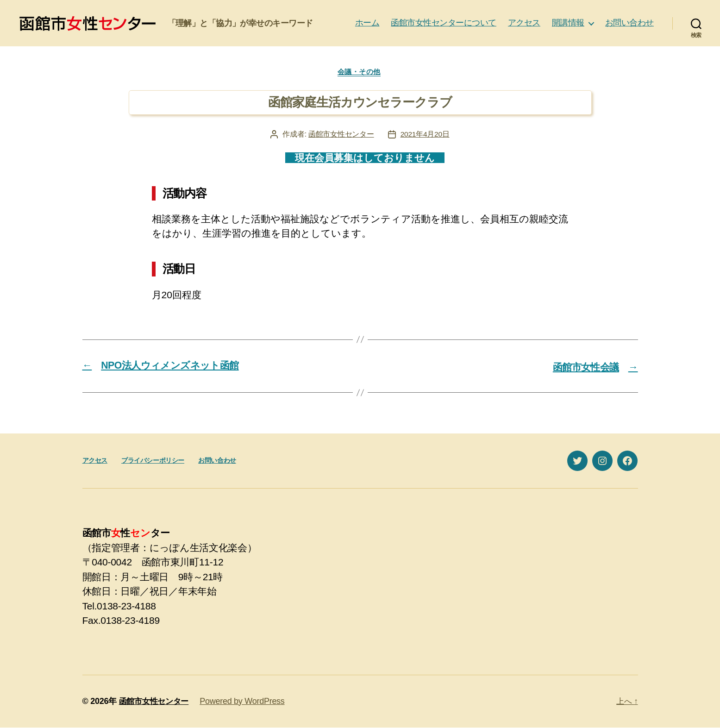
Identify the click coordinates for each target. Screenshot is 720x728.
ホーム (367, 23)
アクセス (524, 23)
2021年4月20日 (425, 135)
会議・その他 (360, 72)
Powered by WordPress (246, 702)
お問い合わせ (629, 23)
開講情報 (568, 23)
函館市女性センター (341, 135)
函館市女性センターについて (444, 23)
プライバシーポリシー (153, 461)
